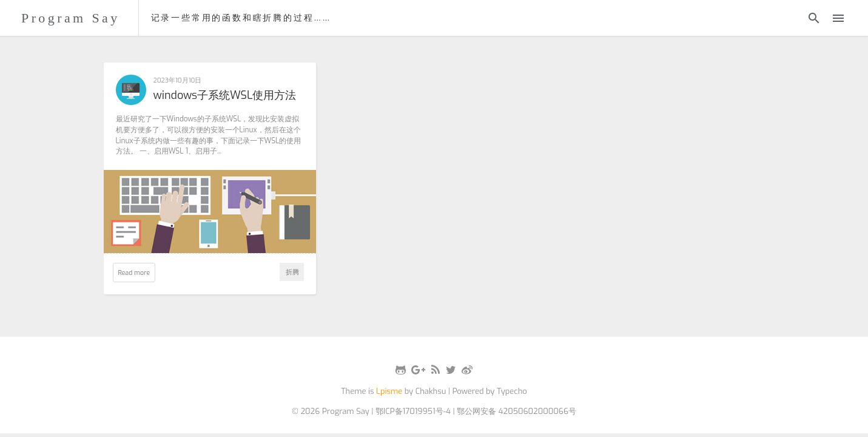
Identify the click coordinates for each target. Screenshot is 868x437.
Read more (134, 273)
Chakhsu (431, 391)
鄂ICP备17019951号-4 (413, 411)
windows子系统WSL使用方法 (225, 96)
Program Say (71, 18)
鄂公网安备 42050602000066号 (516, 411)
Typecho (512, 391)
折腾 (292, 272)
